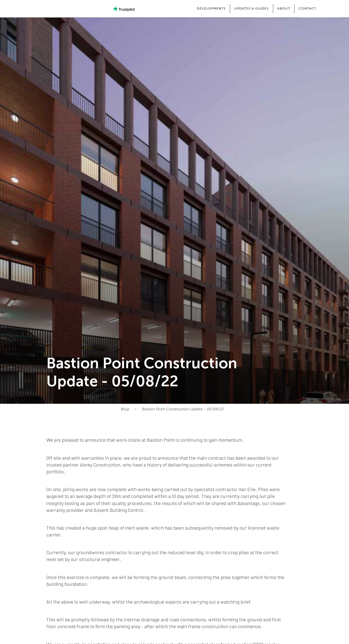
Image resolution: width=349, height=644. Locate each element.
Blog (125, 409)
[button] (211, 9)
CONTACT (307, 8)
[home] (38, 9)
